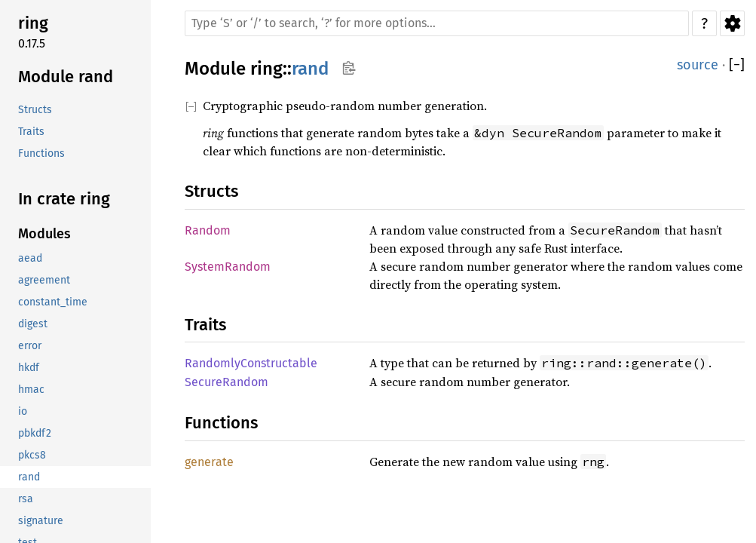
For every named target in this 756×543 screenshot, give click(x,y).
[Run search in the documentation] (437, 23)
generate (209, 462)
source (698, 65)
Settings (732, 23)
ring (266, 69)
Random (208, 230)
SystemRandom (228, 267)
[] (737, 65)
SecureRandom (226, 382)
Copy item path (349, 68)
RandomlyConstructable (251, 363)
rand (310, 69)
